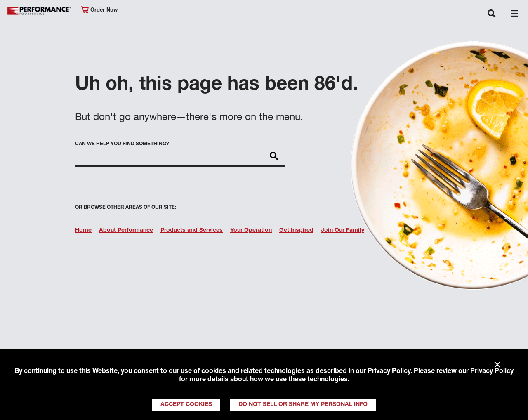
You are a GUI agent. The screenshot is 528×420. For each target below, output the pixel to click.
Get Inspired (296, 231)
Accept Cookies (186, 405)
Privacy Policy (389, 372)
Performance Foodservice (40, 11)
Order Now (99, 10)
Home (83, 231)
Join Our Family (343, 231)
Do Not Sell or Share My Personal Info (303, 405)
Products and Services (192, 231)
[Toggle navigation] (492, 14)
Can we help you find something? (122, 144)
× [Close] (497, 365)
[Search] (274, 157)
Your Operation (251, 231)
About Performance (126, 231)
